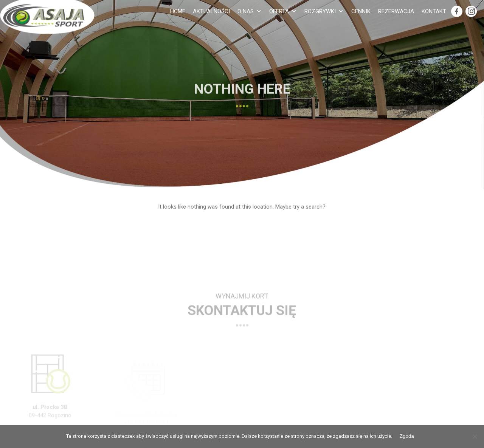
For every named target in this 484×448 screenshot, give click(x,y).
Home (178, 11)
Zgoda (407, 436)
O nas (250, 11)
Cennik (361, 11)
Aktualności (211, 11)
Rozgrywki (324, 11)
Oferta (283, 11)
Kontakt (434, 11)
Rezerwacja (396, 11)
